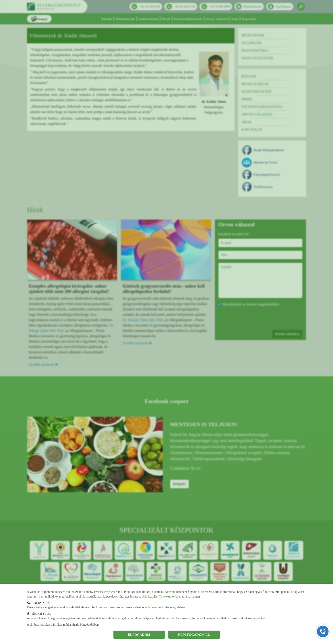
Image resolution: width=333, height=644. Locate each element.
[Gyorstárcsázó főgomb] (323, 631)
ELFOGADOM (139, 635)
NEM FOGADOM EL (194, 635)
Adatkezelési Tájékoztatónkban (162, 597)
